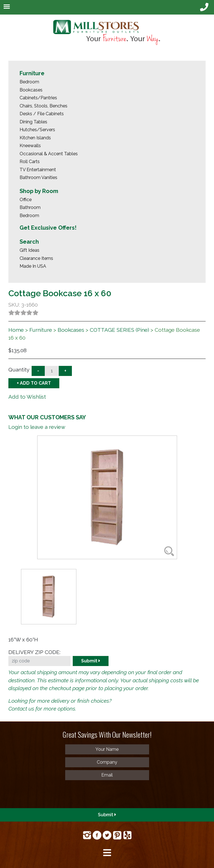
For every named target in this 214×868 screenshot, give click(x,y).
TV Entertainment (38, 170)
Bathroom (30, 207)
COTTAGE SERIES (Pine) (119, 330)
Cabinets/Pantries (38, 98)
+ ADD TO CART (34, 383)
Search (29, 242)
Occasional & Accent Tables (49, 154)
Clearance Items (36, 258)
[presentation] (45, 794)
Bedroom (29, 82)
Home (16, 330)
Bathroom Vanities (38, 177)
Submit (91, 661)
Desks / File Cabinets (42, 114)
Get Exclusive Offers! (48, 228)
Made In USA (33, 266)
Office (26, 200)
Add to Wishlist (27, 397)
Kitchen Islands (35, 138)
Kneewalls (30, 146)
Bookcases (31, 90)
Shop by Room (39, 191)
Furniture (32, 73)
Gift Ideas (30, 250)
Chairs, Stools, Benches (43, 106)
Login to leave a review (37, 427)
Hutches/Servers (37, 130)
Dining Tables (33, 122)
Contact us (21, 709)
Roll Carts (30, 162)
